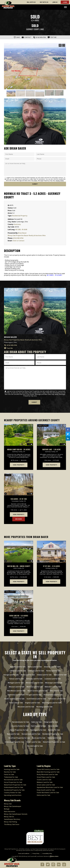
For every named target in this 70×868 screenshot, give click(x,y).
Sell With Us (31, 2)
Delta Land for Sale (44, 795)
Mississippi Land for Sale (54, 683)
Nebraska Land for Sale (53, 687)
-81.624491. (59, 275)
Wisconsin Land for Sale (26, 707)
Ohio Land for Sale (56, 691)
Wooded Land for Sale (35, 746)
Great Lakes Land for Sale (46, 785)
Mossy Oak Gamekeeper (13, 806)
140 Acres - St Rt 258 (19, 499)
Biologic (7, 809)
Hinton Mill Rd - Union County (19, 566)
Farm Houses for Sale (38, 726)
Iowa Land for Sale (60, 675)
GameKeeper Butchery (12, 819)
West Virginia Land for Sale (52, 703)
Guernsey (17, 224)
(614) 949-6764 (18, 238)
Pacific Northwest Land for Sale (48, 792)
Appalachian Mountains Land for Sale (50, 787)
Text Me (8, 348)
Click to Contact (18, 241)
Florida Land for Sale (53, 671)
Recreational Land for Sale (31, 734)
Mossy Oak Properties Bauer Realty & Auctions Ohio (27, 235)
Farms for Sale (53, 726)
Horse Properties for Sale (19, 730)
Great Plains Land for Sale (46, 777)
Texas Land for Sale (16, 703)
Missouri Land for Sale (17, 687)
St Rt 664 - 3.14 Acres (51, 566)
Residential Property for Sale (53, 734)
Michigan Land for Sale (16, 683)
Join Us (55, 2)
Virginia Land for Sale (32, 703)
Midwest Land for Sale (45, 782)
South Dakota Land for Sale (36, 699)
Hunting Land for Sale (38, 730)
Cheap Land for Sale (51, 722)
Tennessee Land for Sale (57, 699)
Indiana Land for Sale (44, 675)
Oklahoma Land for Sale (16, 695)
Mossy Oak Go (9, 817)
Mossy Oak (8, 804)
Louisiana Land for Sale (53, 679)
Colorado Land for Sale (36, 671)
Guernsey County (33, 29)
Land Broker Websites (43, 856)
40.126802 (50, 275)
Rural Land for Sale (39, 738)
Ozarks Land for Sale (44, 780)
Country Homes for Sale (20, 726)
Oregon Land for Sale (34, 695)
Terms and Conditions (24, 853)
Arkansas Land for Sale (52, 667)
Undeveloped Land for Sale (15, 742)
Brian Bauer (22, 233)
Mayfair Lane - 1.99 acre (51, 449)
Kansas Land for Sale (17, 679)
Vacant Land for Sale (33, 742)
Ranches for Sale (54, 730)
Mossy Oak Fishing (10, 822)
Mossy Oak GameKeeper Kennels (16, 814)
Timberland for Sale (54, 738)
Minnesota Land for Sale (34, 683)
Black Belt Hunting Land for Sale (48, 772)
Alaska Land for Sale (35, 667)
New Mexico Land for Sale (16, 691)
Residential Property (20, 216)
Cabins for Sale (36, 722)
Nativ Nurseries (10, 811)
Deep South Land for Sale (46, 790)
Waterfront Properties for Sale (54, 742)
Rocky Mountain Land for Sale (47, 774)
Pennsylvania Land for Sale (53, 695)
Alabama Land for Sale (18, 667)
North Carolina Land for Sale (38, 691)
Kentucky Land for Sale (34, 679)
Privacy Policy (60, 180)
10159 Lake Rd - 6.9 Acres (19, 615)
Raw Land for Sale (13, 734)
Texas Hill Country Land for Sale (48, 769)
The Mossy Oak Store (12, 824)
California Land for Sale (18, 671)
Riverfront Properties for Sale (19, 738)
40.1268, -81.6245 (21, 229)
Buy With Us (44, 2)
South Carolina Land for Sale (14, 699)
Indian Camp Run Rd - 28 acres (19, 449)
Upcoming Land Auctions (13, 795)
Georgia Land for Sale (11, 675)
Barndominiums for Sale (21, 722)
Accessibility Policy (47, 853)
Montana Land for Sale (35, 687)
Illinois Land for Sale (28, 675)
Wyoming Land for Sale (44, 707)
